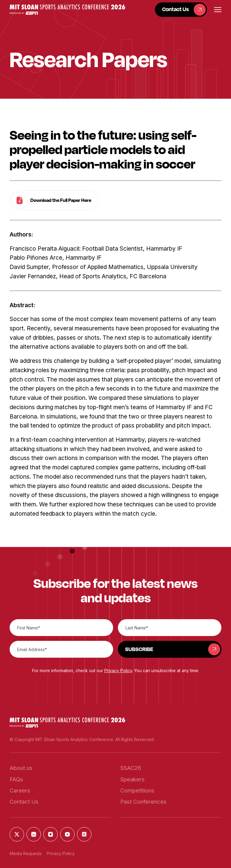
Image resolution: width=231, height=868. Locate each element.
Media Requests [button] (26, 853)
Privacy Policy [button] (118, 670)
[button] (67, 9)
